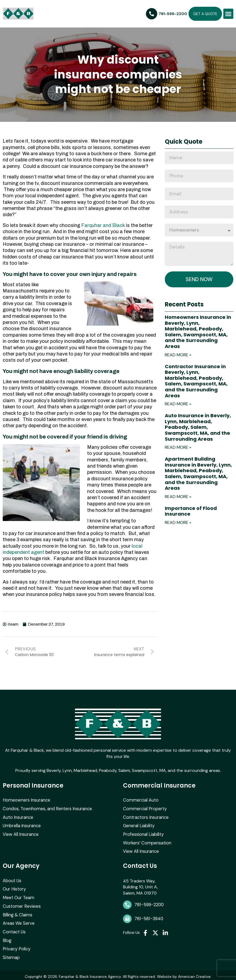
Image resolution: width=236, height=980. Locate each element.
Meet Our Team (18, 896)
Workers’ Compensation (147, 842)
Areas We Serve (18, 921)
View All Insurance (20, 833)
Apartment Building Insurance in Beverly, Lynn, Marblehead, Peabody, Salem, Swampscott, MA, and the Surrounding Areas (198, 474)
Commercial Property (144, 808)
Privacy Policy (16, 946)
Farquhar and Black (103, 225)
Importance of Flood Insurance (191, 511)
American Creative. (195, 974)
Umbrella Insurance (21, 825)
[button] (228, 14)
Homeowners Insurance (26, 800)
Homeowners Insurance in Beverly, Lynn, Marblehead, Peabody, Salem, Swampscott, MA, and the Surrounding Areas (198, 332)
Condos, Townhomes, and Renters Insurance (47, 808)
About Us (12, 879)
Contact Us (14, 929)
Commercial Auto (140, 800)
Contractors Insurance (146, 817)
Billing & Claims (17, 913)
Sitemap (11, 955)
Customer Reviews (21, 904)
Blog (7, 938)
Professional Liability (143, 833)
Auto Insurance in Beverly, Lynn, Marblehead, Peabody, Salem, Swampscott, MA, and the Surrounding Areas (198, 427)
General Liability (139, 825)
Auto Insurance (18, 817)
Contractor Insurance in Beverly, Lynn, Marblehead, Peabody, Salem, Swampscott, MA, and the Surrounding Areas (196, 381)
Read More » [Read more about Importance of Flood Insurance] (178, 523)
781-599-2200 (149, 903)
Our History (14, 887)
